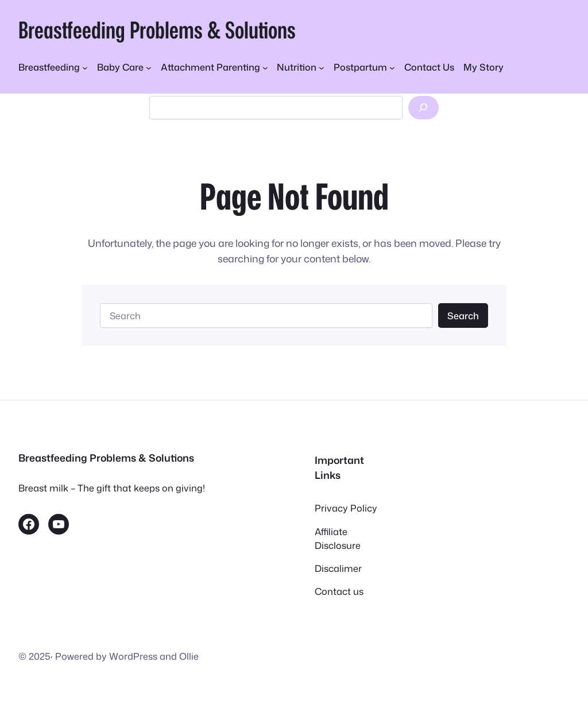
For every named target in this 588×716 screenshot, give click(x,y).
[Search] (423, 108)
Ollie (189, 656)
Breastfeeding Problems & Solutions (157, 30)
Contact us (339, 591)
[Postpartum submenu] (364, 67)
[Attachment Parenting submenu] (214, 67)
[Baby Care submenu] (124, 67)
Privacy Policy (346, 508)
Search (463, 316)
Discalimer (338, 568)
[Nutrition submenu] (301, 67)
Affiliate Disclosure (338, 538)
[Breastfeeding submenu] (53, 67)
